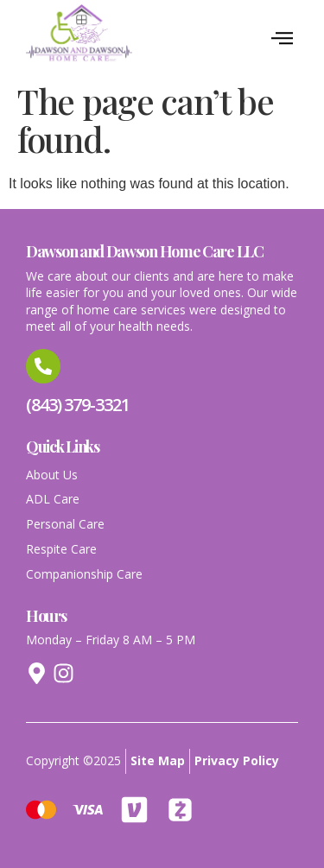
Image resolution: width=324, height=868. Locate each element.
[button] (283, 38)
